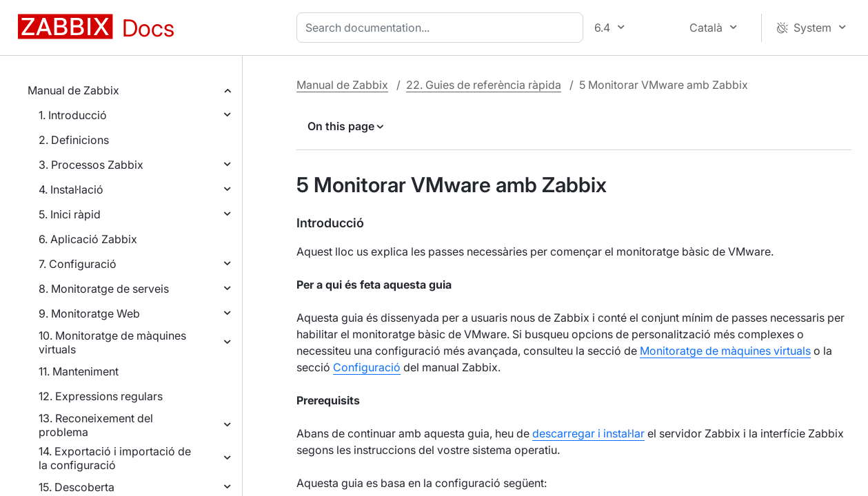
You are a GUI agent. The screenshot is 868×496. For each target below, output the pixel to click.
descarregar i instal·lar (588, 433)
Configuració (367, 367)
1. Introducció (73, 115)
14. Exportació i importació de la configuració (115, 458)
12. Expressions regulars (101, 396)
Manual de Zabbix (73, 90)
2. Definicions (74, 140)
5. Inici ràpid (70, 214)
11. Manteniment (79, 371)
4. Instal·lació (71, 189)
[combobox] (443, 28)
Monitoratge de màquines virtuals (725, 351)
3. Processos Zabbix (91, 165)
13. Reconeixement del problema (96, 425)
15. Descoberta (77, 487)
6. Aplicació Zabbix (88, 239)
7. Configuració (78, 264)
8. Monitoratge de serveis (104, 289)
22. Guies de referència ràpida (484, 85)
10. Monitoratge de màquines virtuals (112, 342)
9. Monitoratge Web (89, 313)
